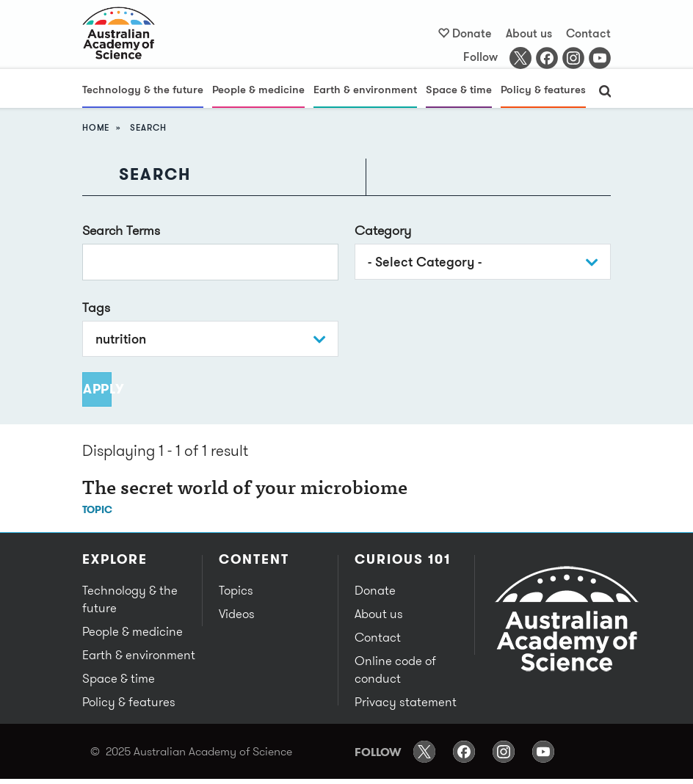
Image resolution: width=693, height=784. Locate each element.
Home (96, 127)
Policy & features (543, 89)
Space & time (459, 89)
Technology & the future (143, 89)
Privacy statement (406, 702)
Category (383, 230)
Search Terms (121, 230)
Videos (237, 614)
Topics (236, 590)
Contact (588, 33)
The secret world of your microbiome (245, 490)
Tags (96, 307)
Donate (472, 33)
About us (529, 33)
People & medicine (258, 89)
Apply (97, 389)
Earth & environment (365, 89)
